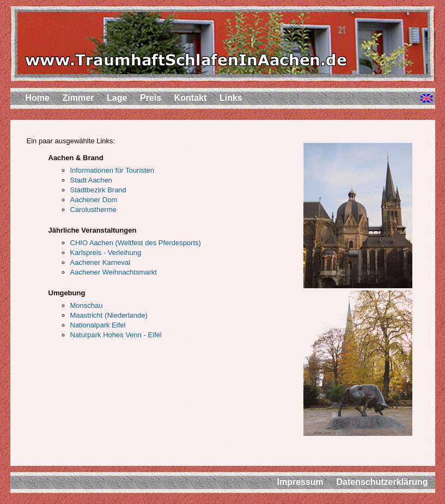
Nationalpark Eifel (98, 325)
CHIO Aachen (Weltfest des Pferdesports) (136, 243)
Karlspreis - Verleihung (106, 253)
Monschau (87, 305)
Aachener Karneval (100, 262)
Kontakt (191, 98)
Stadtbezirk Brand (98, 190)
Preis (151, 98)
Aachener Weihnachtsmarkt (114, 272)
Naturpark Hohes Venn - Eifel (116, 335)
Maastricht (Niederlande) (109, 315)
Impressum (300, 482)
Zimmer (78, 98)
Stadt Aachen (91, 180)
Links (231, 98)
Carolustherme (93, 210)
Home (38, 98)
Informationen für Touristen (112, 170)
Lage (117, 98)
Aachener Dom (94, 200)
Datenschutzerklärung (382, 482)
